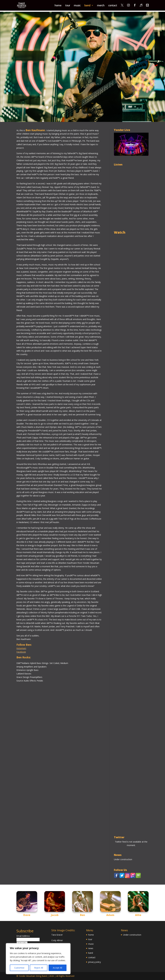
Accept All (57, 968)
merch (101, 6)
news (91, 948)
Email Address (23, 936)
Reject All (39, 968)
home (58, 6)
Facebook (21, 652)
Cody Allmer (57, 940)
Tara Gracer (57, 935)
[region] (38, 959)
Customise (19, 968)
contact (113, 6)
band (87, 6)
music (77, 6)
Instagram (21, 648)
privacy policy (95, 962)
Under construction (123, 859)
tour (68, 6)
